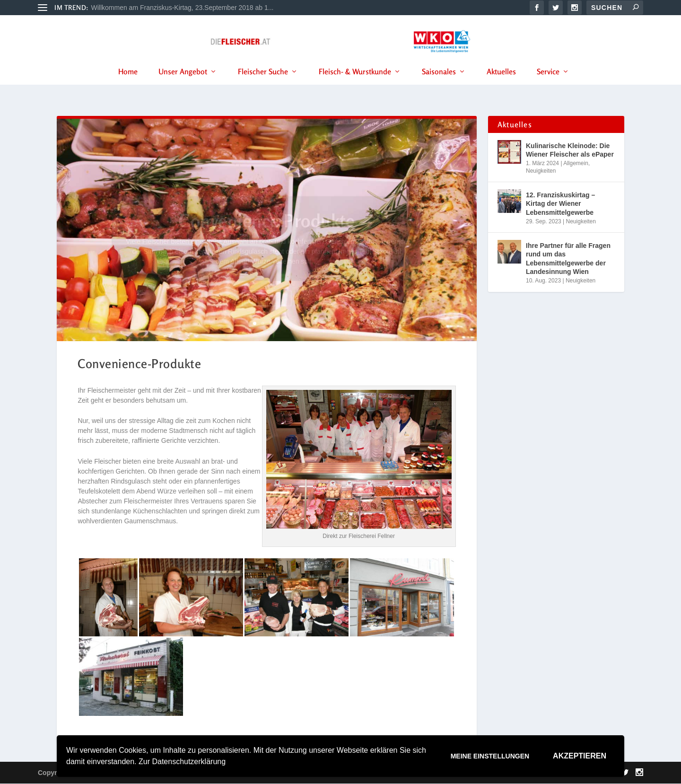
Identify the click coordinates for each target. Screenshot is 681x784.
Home (128, 85)
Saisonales (439, 85)
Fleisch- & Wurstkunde (355, 85)
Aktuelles (501, 85)
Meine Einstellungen (490, 756)
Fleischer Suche (263, 85)
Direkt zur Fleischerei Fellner (359, 537)
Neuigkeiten (541, 171)
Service (548, 85)
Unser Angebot (183, 85)
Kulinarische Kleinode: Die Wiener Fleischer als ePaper (570, 150)
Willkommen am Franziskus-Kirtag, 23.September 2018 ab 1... (183, 8)
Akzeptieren (580, 756)
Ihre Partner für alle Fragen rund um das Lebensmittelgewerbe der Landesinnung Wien (568, 260)
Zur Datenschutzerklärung (182, 762)
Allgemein (576, 164)
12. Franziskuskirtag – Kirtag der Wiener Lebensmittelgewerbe (560, 204)
